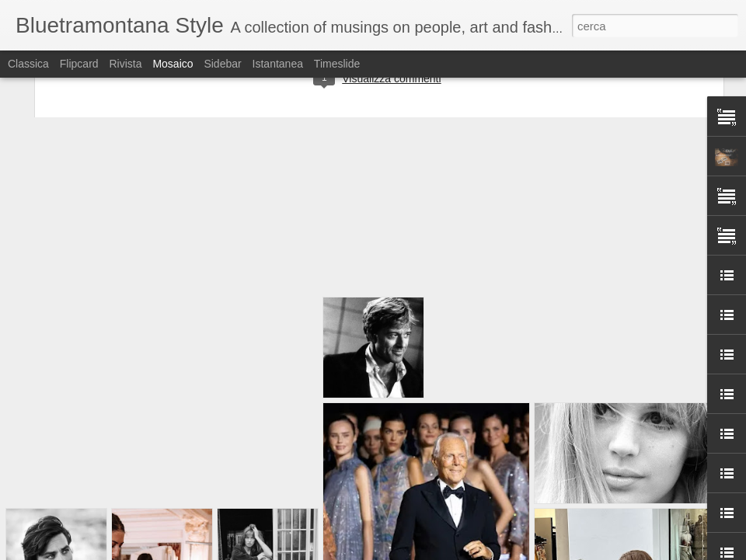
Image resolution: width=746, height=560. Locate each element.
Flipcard (79, 64)
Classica (28, 64)
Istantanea (278, 64)
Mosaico (173, 64)
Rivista (125, 64)
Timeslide (337, 64)
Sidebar (222, 64)
